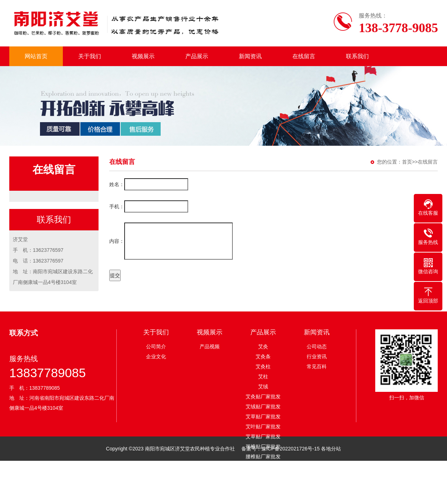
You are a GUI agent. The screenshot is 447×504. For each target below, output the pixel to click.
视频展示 (143, 56)
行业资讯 (317, 356)
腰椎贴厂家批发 (263, 456)
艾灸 (263, 346)
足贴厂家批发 (263, 476)
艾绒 (263, 386)
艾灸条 (263, 356)
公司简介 (156, 346)
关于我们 (90, 56)
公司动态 (317, 346)
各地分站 (331, 449)
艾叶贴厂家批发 (263, 426)
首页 (407, 162)
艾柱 (263, 376)
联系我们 (357, 56)
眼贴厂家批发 (263, 466)
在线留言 (304, 56)
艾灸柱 (263, 366)
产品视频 (210, 346)
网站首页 (36, 56)
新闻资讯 (250, 56)
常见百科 (317, 366)
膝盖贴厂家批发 (263, 496)
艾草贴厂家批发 (263, 416)
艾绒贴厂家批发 (263, 406)
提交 (115, 275)
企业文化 (156, 356)
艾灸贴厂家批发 (263, 396)
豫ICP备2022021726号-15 (291, 449)
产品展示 (197, 56)
